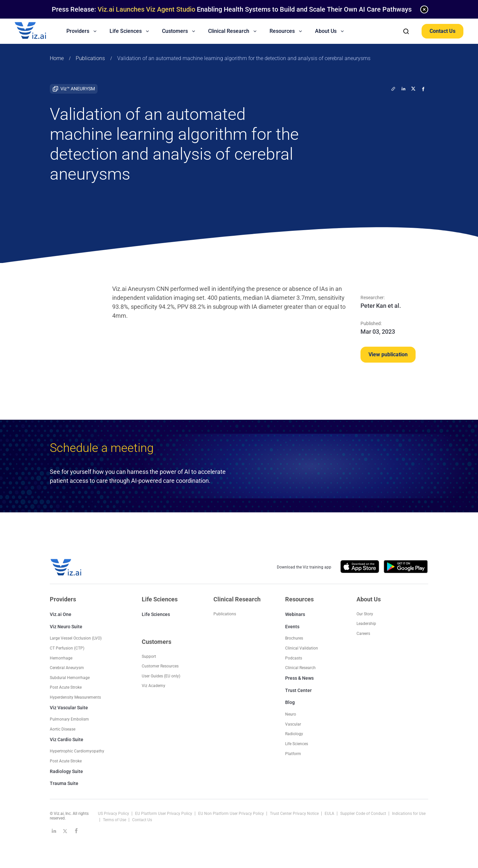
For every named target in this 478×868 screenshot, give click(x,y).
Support (149, 656)
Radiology (294, 734)
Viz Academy (154, 686)
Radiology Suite (66, 771)
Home (57, 58)
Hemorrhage (61, 658)
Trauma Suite (64, 783)
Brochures (294, 638)
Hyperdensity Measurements (75, 697)
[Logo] (38, 31)
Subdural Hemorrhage (70, 678)
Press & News (299, 678)
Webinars (295, 614)
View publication (388, 354)
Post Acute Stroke (66, 687)
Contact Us (442, 31)
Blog (290, 702)
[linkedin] (403, 89)
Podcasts (294, 658)
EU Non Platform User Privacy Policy (232, 814)
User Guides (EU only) (161, 676)
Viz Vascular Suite (69, 708)
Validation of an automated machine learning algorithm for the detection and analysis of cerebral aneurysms (244, 58)
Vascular (293, 724)
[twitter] (393, 89)
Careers (363, 634)
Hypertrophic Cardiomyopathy (77, 751)
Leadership (366, 624)
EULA (330, 814)
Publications (90, 58)
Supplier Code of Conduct (364, 814)
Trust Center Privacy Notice (295, 814)
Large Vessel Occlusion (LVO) (76, 638)
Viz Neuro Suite (66, 627)
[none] (424, 9)
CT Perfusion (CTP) (67, 648)
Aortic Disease (63, 729)
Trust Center (298, 690)
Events (292, 627)
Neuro (291, 714)
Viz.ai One (61, 614)
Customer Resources (160, 666)
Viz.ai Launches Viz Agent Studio (146, 9)
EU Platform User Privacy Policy (164, 814)
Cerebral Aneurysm (67, 668)
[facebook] (423, 89)
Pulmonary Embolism (69, 719)
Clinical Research (300, 668)
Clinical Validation (302, 648)
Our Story (365, 614)
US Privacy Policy (114, 814)
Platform (293, 754)
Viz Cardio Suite (67, 739)
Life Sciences (156, 614)
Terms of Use (115, 820)
